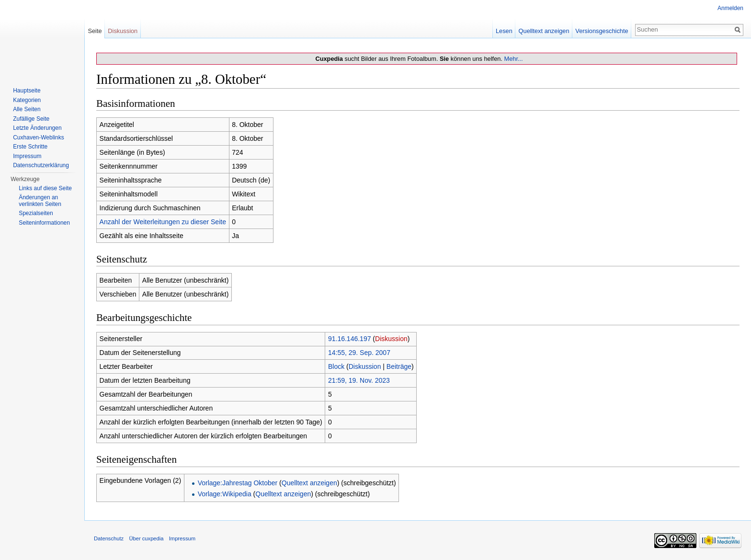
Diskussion (391, 339)
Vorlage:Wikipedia (225, 494)
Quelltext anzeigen (309, 483)
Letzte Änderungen (37, 128)
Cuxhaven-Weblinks (39, 137)
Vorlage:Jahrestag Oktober (238, 483)
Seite (95, 31)
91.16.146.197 (350, 339)
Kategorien (27, 100)
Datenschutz (109, 538)
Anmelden (730, 8)
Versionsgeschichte (602, 31)
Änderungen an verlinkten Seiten (40, 201)
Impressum (27, 156)
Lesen (504, 31)
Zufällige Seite (31, 119)
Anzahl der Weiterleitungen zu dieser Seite (163, 222)
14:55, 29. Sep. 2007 (359, 353)
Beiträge (399, 366)
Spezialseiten (36, 213)
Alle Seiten (27, 109)
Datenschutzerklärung (41, 165)
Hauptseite (27, 91)
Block (336, 366)
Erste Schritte (30, 147)
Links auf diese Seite (45, 188)
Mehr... (513, 59)
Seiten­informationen (44, 223)
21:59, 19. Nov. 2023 (359, 380)
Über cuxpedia (146, 538)
